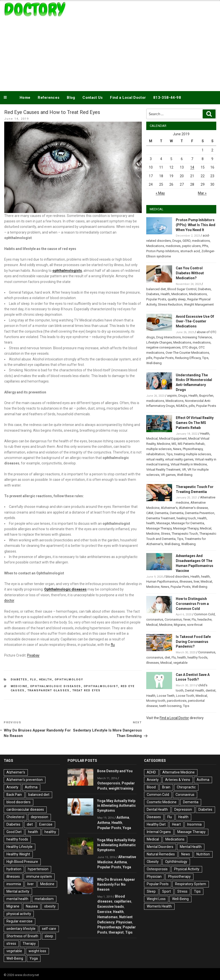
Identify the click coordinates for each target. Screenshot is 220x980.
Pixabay (33, 655)
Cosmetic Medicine (162, 802)
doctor (9, 600)
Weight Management (199, 304)
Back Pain (14, 795)
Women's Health (159, 906)
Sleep (151, 891)
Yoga (34, 958)
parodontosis (177, 701)
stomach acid (190, 251)
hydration (14, 869)
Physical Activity (187, 869)
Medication (179, 294)
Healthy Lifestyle (19, 847)
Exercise (46, 824)
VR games (168, 475)
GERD (186, 241)
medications (201, 241)
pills (149, 358)
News (177, 449)
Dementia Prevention (200, 513)
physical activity (19, 914)
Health (46, 680)
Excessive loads (111, 907)
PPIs (205, 246)
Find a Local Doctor (128, 98)
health (151, 523)
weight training (121, 788)
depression (39, 817)
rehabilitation (156, 454)
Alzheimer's (16, 772)
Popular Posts (156, 299)
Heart (176, 824)
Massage (163, 523)
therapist (116, 932)
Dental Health (195, 690)
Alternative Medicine (179, 772)
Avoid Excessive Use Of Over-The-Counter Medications (195, 321)
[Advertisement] (110, 53)
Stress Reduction (170, 304)
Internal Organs (159, 832)
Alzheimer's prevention (25, 780)
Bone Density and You (115, 771)
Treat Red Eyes (87, 690)
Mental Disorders (160, 847)
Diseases (154, 817)
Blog (71, 98)
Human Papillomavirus (162, 581)
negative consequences (163, 347)
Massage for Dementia (188, 523)
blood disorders (177, 577)
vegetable (180, 663)
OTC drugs (190, 347)
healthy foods (197, 657)
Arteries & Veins (178, 780)
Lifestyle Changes (159, 342)
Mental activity (18, 891)
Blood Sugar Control (182, 289)
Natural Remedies (161, 854)
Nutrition (203, 854)
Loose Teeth (166, 696)
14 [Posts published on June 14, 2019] (192, 167)
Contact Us (92, 98)
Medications (155, 246)
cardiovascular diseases (25, 809)
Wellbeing (188, 544)
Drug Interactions (168, 337)
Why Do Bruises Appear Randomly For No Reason (116, 884)
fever (187, 619)
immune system (39, 876)
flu (113, 645)
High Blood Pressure (22, 862)
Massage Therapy (159, 528)
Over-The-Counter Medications (187, 353)
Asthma (31, 787)
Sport (166, 891)
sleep (49, 936)
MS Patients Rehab (191, 444)
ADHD (151, 772)
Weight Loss (156, 899)
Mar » (202, 193)
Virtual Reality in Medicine (189, 464)
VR (184, 470)
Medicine (19, 686)
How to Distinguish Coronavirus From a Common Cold (192, 604)
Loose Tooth (185, 696)
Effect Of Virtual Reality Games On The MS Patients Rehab (195, 423)
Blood (151, 787)
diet (167, 657)
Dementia (162, 513)
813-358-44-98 (167, 98)
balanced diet (156, 289)
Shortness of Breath (22, 936)
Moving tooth (156, 701)
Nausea (32, 906)
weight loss (37, 951)
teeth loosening (170, 706)
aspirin (172, 396)
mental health (17, 899)
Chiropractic (186, 787)
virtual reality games (179, 459)
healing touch (186, 518)
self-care (49, 929)
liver (196, 581)
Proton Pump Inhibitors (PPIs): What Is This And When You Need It (196, 225)
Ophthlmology (69, 680)
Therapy (29, 944)
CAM (150, 513)
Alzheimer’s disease (193, 508)
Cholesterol (15, 817)
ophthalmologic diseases (56, 686)
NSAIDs (182, 406)
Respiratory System (191, 884)
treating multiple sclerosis (193, 454)
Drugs (177, 241)
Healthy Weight (18, 854)
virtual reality (155, 459)
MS (174, 444)
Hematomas (108, 917)
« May (160, 193)
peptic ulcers (191, 246)
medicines (173, 246)
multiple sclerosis (159, 449)
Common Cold (204, 614)
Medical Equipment (173, 438)
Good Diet (14, 832)
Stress (165, 534)
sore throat (195, 625)
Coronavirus (173, 619)
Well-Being (154, 363)
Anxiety (12, 787)
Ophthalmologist (101, 686)
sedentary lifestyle (21, 929)
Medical (152, 438)
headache (204, 619)
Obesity (153, 862)
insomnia (14, 884)
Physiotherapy (193, 449)
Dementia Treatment (161, 518)
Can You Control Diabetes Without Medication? (190, 273)
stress (11, 944)
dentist (211, 690)
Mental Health (191, 847)
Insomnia (194, 824)
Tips (205, 358)
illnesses (186, 581)
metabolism (44, 899)
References (49, 98)
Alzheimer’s (169, 508)
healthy (50, 832)
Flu (33, 680)
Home (25, 98)
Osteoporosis (109, 783)
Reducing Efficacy (188, 358)
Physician (124, 922)
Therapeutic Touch (185, 534)
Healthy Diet (156, 824)
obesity (50, 906)
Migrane (180, 625)
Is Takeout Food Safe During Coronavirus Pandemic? (193, 642)
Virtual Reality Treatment (163, 470)
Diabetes (19, 680)
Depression (183, 809)
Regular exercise (19, 921)
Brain (166, 787)
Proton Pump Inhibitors (163, 251)
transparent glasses (49, 690)
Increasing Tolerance (197, 337)
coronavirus (155, 619)
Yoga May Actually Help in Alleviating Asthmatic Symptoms (116, 806)
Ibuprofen (206, 396)
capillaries (123, 901)
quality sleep (177, 299)
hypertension (38, 869)
